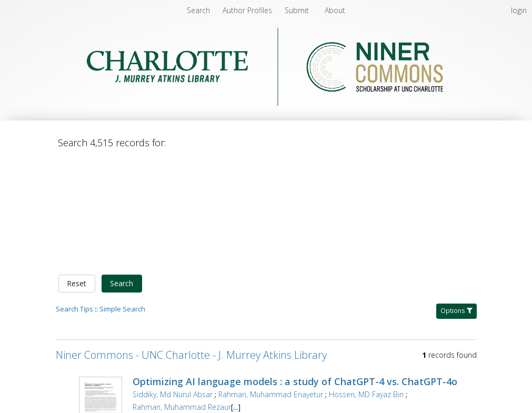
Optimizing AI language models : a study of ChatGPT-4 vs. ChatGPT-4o (295, 271)
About (335, 10)
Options (456, 200)
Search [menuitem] (198, 10)
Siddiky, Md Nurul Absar (173, 284)
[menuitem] (248, 10)
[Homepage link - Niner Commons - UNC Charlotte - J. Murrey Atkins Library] (266, 103)
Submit (298, 10)
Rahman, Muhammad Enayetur (271, 284)
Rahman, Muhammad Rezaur (182, 296)
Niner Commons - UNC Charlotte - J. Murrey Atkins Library (191, 244)
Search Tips (74, 198)
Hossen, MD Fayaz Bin (366, 284)
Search (122, 173)
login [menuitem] (519, 10)
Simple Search (122, 198)
